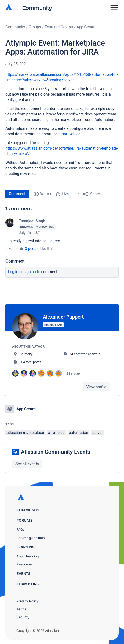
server (98, 433)
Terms (21, 609)
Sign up (30, 272)
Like (9, 249)
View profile (96, 387)
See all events (27, 464)
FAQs (20, 530)
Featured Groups (59, 27)
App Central (87, 27)
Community (37, 8)
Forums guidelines (31, 538)
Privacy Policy (28, 601)
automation (78, 433)
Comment (17, 194)
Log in (13, 272)
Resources (25, 564)
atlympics (56, 433)
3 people (32, 249)
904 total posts (30, 362)
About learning (28, 556)
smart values (69, 134)
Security (23, 617)
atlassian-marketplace (25, 433)
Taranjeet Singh (32, 221)
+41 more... (73, 374)
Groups (35, 27)
